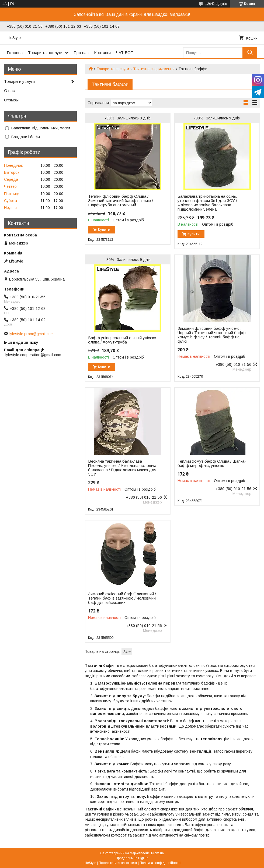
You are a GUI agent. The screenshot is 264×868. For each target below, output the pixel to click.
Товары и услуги (19, 81)
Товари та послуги (45, 53)
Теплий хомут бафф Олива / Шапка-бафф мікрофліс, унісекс (212, 463)
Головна (15, 53)
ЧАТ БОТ (125, 53)
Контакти (102, 53)
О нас (9, 91)
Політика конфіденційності (160, 863)
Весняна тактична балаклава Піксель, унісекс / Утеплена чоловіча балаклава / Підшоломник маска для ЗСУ (122, 468)
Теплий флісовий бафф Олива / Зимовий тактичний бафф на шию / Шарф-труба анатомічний (121, 201)
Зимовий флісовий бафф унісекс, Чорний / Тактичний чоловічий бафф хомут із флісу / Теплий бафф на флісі (212, 335)
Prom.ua (157, 853)
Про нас (81, 53)
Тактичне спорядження (154, 69)
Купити (104, 230)
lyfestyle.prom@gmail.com (32, 334)
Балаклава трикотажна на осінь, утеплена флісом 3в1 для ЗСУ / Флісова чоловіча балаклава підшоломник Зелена (207, 203)
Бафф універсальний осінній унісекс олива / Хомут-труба (122, 340)
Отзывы (11, 100)
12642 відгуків (216, 4)
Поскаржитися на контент (118, 863)
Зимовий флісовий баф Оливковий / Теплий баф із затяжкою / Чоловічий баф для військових (122, 598)
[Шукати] (250, 53)
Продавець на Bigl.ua (132, 858)
